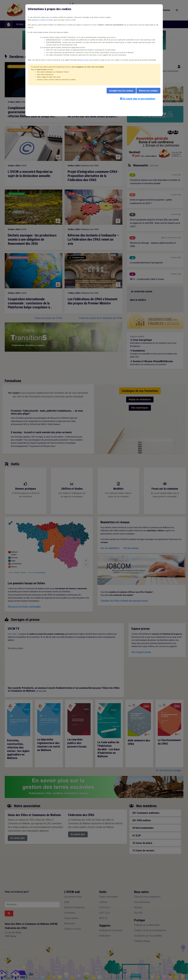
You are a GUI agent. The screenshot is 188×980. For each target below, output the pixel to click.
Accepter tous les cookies (121, 91)
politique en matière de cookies (43, 20)
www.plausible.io (84, 60)
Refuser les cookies (148, 91)
